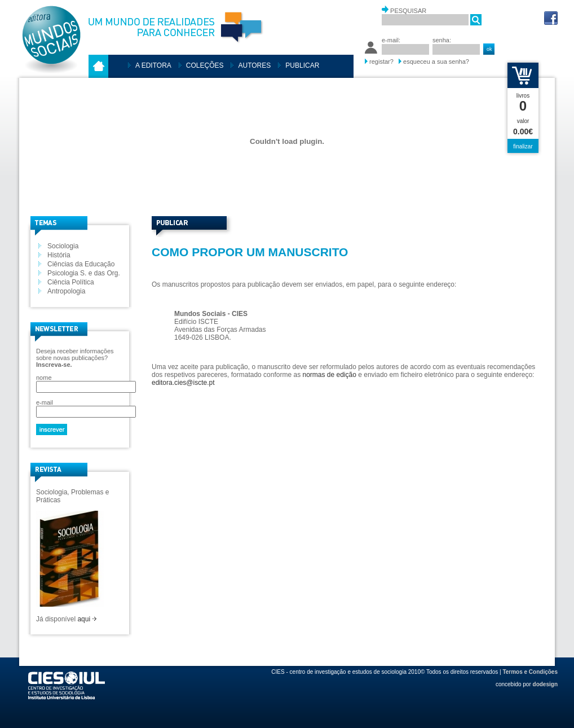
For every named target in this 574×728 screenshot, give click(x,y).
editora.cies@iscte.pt (183, 383)
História (59, 255)
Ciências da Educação (81, 264)
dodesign (545, 684)
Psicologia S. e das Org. (84, 273)
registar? (381, 62)
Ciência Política (71, 282)
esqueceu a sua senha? (436, 62)
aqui (87, 619)
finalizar (523, 146)
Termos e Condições (530, 672)
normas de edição (329, 375)
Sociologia (63, 246)
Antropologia (66, 291)
